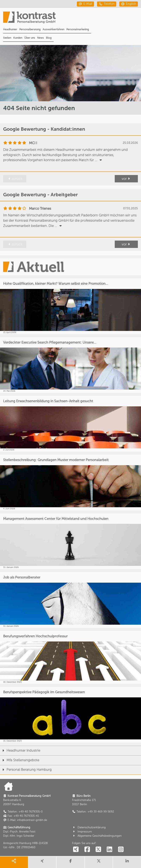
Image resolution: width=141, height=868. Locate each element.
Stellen (7, 38)
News (41, 38)
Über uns (30, 38)
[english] (129, 4)
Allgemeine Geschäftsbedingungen (97, 836)
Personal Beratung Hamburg (26, 770)
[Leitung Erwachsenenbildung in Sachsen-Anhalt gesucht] (70, 424)
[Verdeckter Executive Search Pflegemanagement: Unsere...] (70, 365)
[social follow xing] (76, 850)
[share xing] (42, 862)
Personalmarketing (78, 29)
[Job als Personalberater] (70, 600)
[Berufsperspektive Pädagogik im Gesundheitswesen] (70, 715)
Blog (49, 38)
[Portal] (72, 19)
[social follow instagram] (121, 850)
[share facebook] (70, 862)
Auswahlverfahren (53, 29)
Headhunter (10, 29)
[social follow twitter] (98, 850)
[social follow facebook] (87, 850)
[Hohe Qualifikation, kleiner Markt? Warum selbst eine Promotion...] (70, 306)
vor (126, 179)
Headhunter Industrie (20, 750)
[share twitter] (99, 862)
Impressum (82, 832)
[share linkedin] (127, 862)
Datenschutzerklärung (89, 827)
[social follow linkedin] (110, 850)
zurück (15, 179)
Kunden (18, 38)
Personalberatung (30, 29)
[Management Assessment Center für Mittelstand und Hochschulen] (70, 541)
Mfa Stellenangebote (20, 760)
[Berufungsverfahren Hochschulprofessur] (70, 657)
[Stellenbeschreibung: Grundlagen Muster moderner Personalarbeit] (70, 483)
